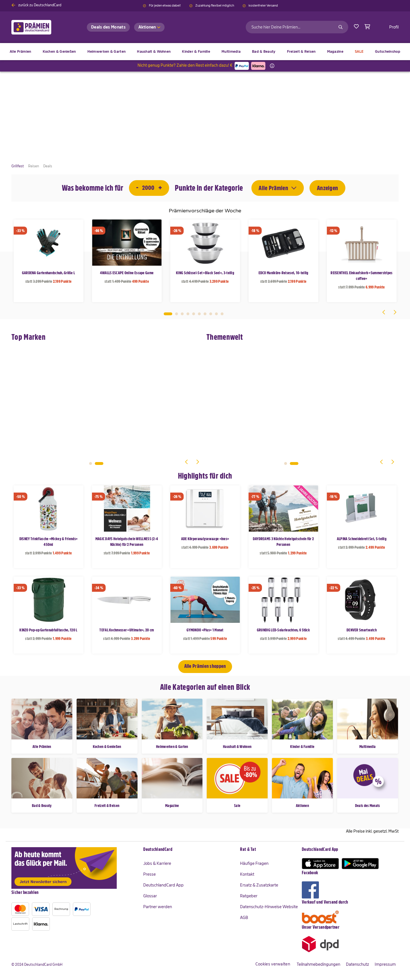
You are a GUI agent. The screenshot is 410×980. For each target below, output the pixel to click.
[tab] (189, 850)
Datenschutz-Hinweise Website (269, 907)
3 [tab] (182, 314)
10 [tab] (222, 314)
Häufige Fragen (254, 863)
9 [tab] (216, 314)
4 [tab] (188, 314)
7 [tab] (205, 314)
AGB (244, 918)
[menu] (205, 52)
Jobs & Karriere (157, 863)
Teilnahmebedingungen (318, 964)
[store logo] (41, 27)
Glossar (150, 896)
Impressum (385, 964)
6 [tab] (199, 314)
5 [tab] (194, 314)
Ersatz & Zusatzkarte (259, 885)
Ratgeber (249, 896)
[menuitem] (59, 52)
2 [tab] (177, 314)
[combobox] (297, 27)
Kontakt (247, 874)
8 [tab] (211, 314)
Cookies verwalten (273, 964)
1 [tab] (168, 314)
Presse (149, 874)
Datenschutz (357, 964)
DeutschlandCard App (163, 885)
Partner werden (158, 907)
